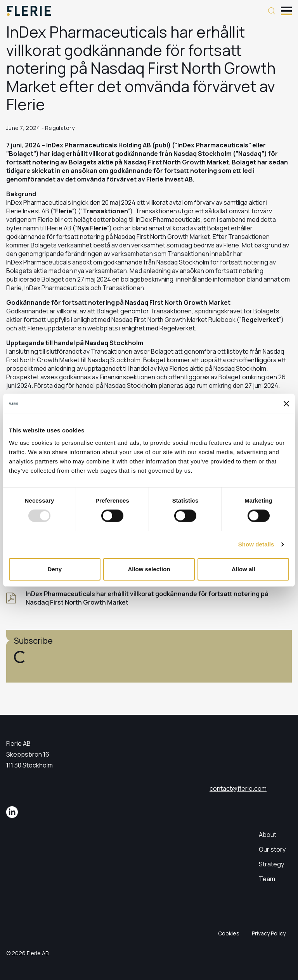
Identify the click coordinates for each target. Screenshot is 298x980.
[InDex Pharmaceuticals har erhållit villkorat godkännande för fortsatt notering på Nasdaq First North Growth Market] (149, 598)
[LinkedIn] (12, 812)
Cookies (229, 933)
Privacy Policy (269, 933)
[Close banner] (286, 404)
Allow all (243, 569)
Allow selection (149, 569)
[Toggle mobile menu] (286, 10)
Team (267, 879)
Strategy (271, 864)
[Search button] (272, 11)
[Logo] (29, 11)
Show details (256, 544)
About (268, 835)
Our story (272, 849)
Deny (55, 569)
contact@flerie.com (238, 788)
